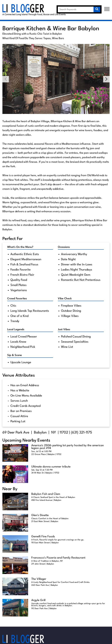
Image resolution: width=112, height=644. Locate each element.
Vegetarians (19, 290)
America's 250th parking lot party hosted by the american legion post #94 (68, 447)
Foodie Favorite (21, 270)
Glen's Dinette (40, 515)
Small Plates (18, 285)
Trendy (15, 321)
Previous (6, 79)
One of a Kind (19, 316)
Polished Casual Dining (76, 337)
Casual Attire (19, 416)
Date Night (68, 259)
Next (106, 79)
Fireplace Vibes (71, 306)
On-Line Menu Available (26, 396)
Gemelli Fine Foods (43, 537)
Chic (13, 306)
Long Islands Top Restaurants (30, 311)
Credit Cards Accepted (25, 406)
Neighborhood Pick (23, 347)
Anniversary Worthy (74, 254)
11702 (64, 433)
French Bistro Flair (22, 275)
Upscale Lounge (21, 362)
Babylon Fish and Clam (46, 494)
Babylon (40, 433)
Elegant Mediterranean (26, 259)
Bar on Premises (21, 411)
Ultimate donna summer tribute (51, 467)
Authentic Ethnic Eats (25, 254)
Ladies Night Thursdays (77, 270)
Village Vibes (70, 316)
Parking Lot (18, 421)
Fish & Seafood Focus (24, 265)
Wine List (67, 347)
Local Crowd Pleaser (24, 337)
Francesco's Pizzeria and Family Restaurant (58, 558)
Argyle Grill (38, 600)
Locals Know (18, 342)
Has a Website (20, 391)
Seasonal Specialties (75, 342)
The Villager (39, 579)
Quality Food (19, 280)
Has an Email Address (25, 385)
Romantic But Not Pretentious (81, 280)
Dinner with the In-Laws (77, 265)
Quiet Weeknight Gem (76, 275)
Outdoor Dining (71, 311)
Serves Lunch (19, 401)
